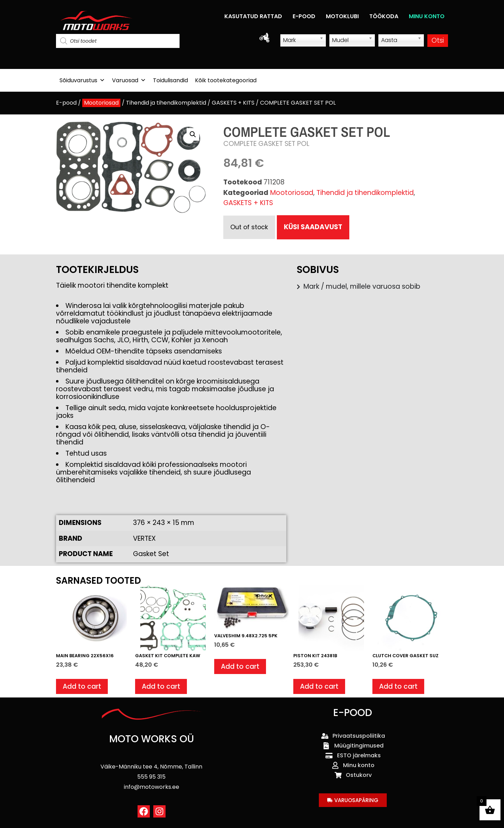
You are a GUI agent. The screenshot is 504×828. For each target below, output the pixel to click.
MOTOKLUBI (342, 16)
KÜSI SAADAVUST (313, 227)
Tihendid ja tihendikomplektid (166, 103)
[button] (193, 134)
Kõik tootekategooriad (226, 80)
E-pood (66, 103)
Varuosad (129, 80)
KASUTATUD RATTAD (253, 16)
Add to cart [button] (82, 686)
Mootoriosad (101, 103)
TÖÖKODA (384, 16)
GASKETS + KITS (233, 103)
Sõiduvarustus (82, 80)
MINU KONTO (427, 16)
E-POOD (304, 16)
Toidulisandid (170, 80)
